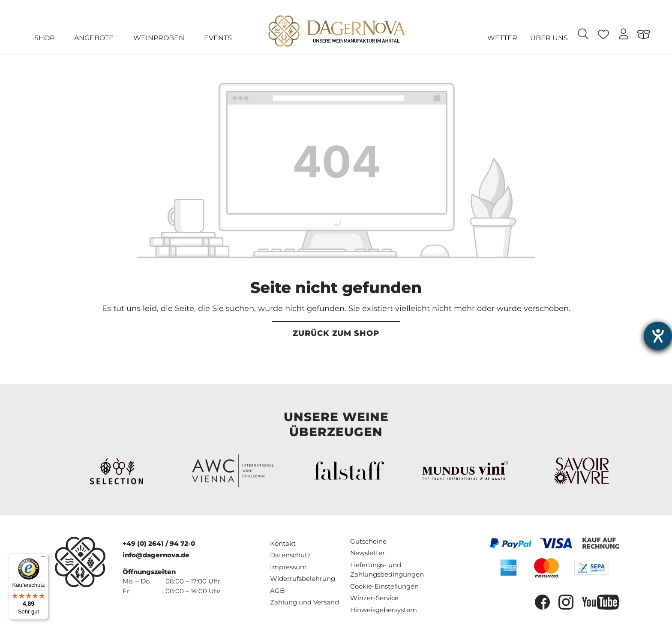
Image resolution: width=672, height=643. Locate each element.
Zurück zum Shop (336, 333)
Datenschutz (290, 555)
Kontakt (283, 543)
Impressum (288, 567)
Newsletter (367, 553)
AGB (277, 591)
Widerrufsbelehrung (303, 579)
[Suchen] (583, 35)
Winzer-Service (374, 598)
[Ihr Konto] (624, 35)
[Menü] (43, 559)
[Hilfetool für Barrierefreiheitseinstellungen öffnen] (658, 336)
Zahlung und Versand (304, 602)
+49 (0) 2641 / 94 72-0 (159, 543)
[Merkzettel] (604, 35)
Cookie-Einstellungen (384, 586)
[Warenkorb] (644, 35)
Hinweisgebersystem (384, 610)
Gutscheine (368, 541)
